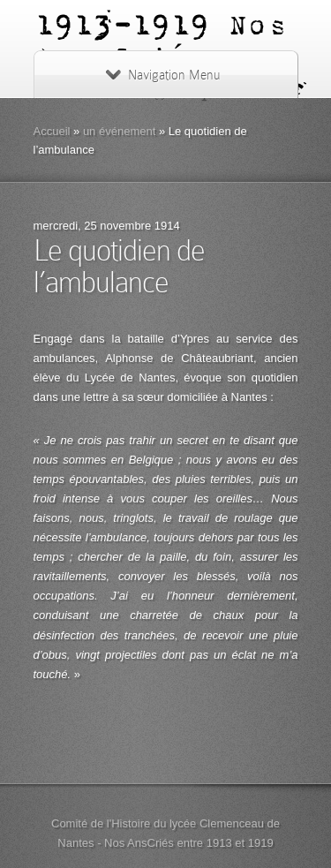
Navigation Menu (163, 75)
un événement (119, 131)
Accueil (52, 131)
